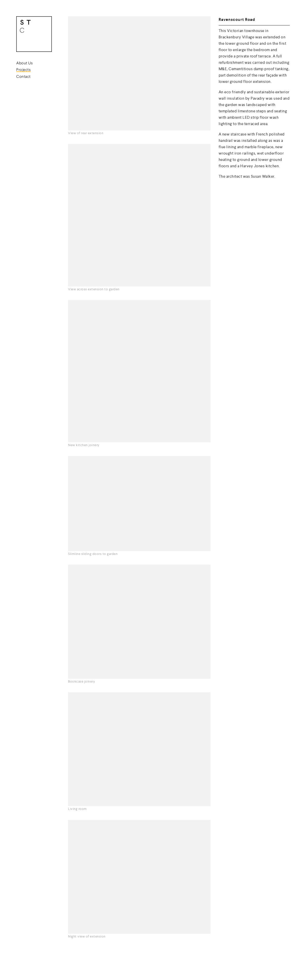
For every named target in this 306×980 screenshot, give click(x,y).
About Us (25, 63)
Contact (23, 77)
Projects (23, 70)
